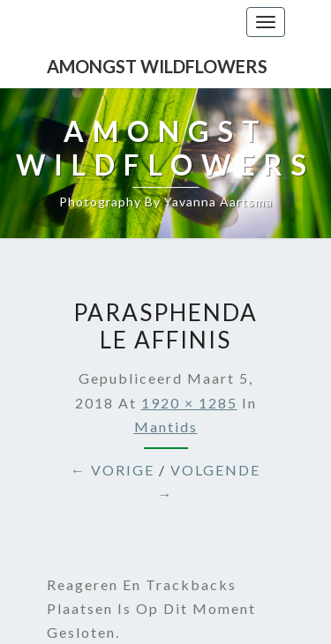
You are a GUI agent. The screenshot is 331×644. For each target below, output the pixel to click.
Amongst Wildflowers (157, 66)
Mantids (166, 427)
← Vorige (113, 470)
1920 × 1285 (189, 403)
